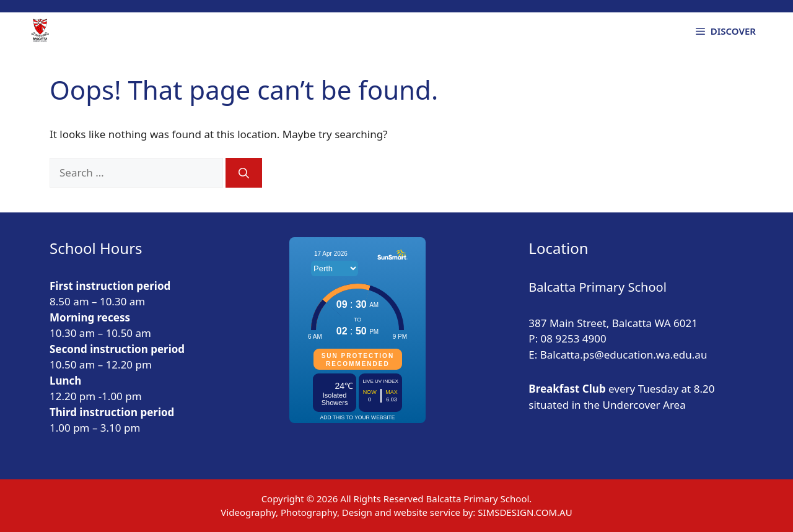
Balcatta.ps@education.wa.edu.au (624, 355)
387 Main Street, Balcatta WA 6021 (613, 323)
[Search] (244, 173)
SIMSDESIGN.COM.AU (525, 512)
